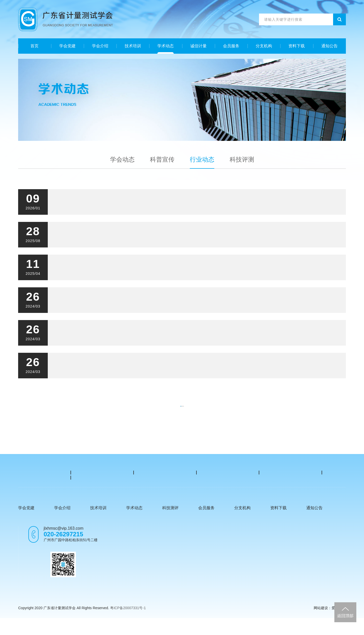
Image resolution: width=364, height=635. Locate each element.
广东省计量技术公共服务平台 (40, 487)
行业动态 (202, 159)
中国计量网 (102, 485)
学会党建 (67, 46)
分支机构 (264, 46)
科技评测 (242, 159)
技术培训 (133, 46)
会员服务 (231, 46)
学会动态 (122, 159)
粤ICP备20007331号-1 (128, 625)
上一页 (134, 411)
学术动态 (166, 46)
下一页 (229, 411)
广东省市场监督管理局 (102, 476)
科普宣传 (162, 159)
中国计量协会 (290, 476)
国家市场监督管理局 (165, 476)
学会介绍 (100, 46)
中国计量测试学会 (228, 476)
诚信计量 (198, 46)
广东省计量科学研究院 (36, 476)
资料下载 (297, 46)
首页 (34, 46)
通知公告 (330, 46)
